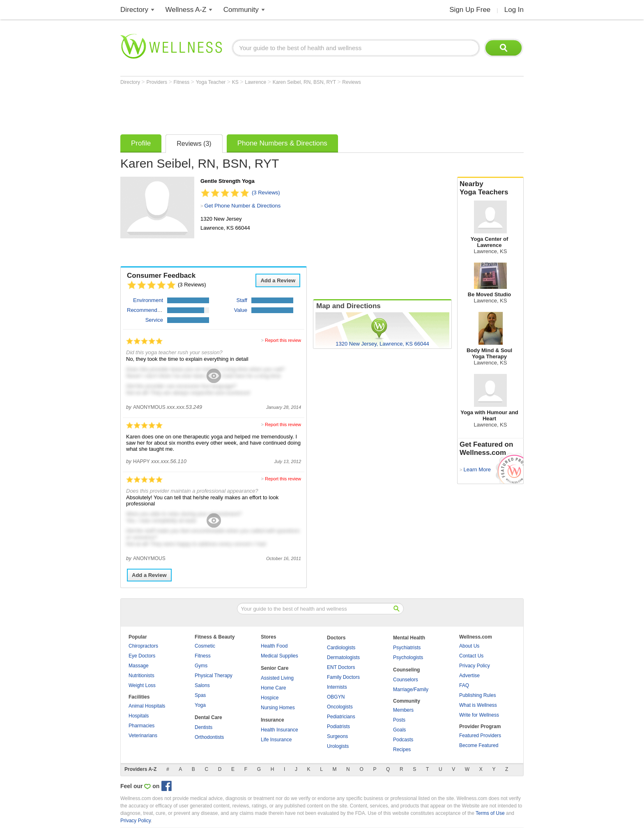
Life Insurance (276, 740)
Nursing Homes (278, 708)
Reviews (351, 82)
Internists (337, 687)
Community (241, 10)
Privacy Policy (475, 666)
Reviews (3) (194, 144)
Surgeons (337, 736)
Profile (141, 143)
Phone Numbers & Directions (282, 143)
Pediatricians (341, 717)
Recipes (402, 750)
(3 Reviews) (266, 193)
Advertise (469, 676)
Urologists (338, 746)
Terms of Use (490, 813)
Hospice (270, 698)
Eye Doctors (142, 656)
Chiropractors (143, 646)
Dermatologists (343, 657)
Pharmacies (141, 726)
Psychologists (408, 657)
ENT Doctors (341, 667)
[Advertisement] (270, 108)
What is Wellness (478, 705)
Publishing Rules (477, 695)
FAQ (464, 685)
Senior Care (275, 668)
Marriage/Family (411, 690)
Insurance (273, 720)
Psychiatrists (407, 648)
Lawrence (256, 82)
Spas (200, 695)
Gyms (201, 666)
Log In (514, 10)
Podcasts (403, 740)
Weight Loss (142, 685)
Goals (399, 730)
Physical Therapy (214, 676)
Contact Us (471, 656)
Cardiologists (341, 648)
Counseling (406, 670)
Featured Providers (480, 736)
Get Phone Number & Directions (242, 206)
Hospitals (139, 716)
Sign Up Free (470, 10)
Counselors (406, 680)
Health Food (274, 646)
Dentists (204, 727)
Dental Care (208, 717)
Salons (202, 685)
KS (236, 82)
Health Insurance (279, 730)
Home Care (273, 688)
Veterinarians (143, 736)
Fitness (182, 82)
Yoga (200, 705)
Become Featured (479, 745)
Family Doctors (343, 677)
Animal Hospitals (147, 706)
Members (403, 710)
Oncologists (340, 707)
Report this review (283, 340)
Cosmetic (205, 646)
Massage (139, 666)
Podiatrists (338, 727)
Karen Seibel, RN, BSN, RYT (305, 82)
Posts (399, 720)
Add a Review (278, 280)
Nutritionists (141, 676)
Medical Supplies (279, 656)
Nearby (490, 188)
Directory (134, 10)
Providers (157, 82)
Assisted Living (277, 678)
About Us (469, 646)
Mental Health (409, 638)
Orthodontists (209, 737)
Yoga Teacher (212, 82)
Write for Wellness (479, 715)
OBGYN (336, 697)
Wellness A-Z (186, 10)
